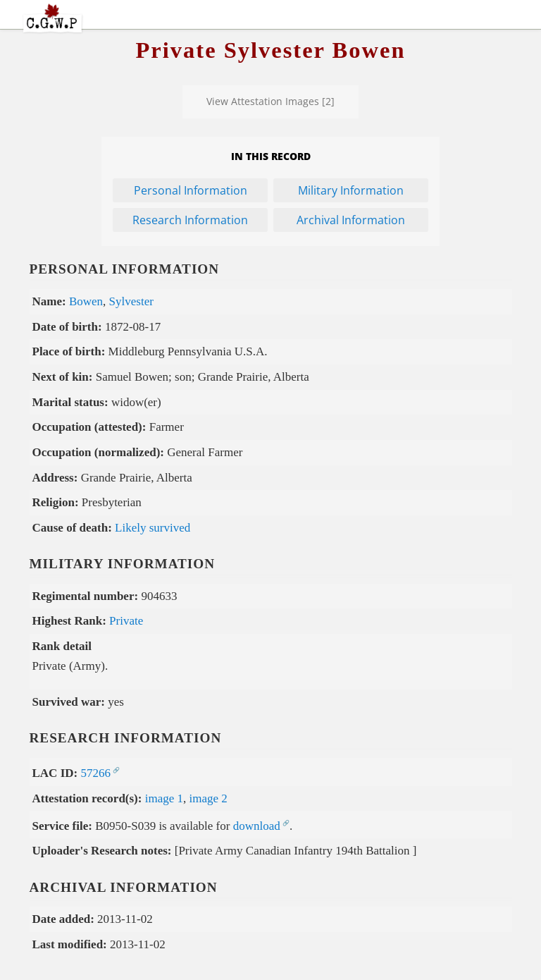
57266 (95, 773)
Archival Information (351, 220)
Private (126, 621)
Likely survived (153, 528)
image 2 (209, 798)
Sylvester (131, 301)
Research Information (190, 220)
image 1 (164, 798)
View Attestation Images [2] (270, 101)
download (257, 826)
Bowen (86, 301)
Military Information (351, 190)
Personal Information (191, 190)
